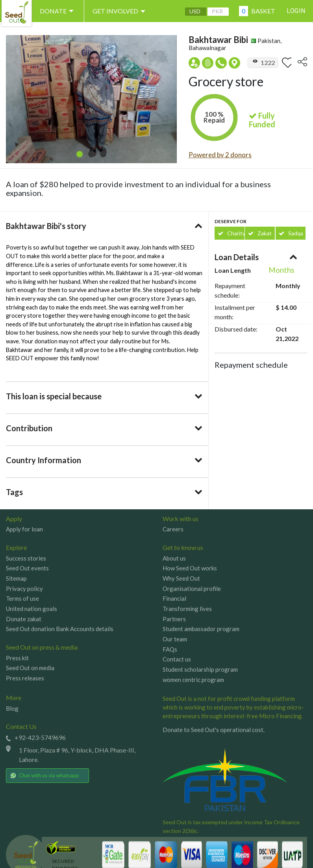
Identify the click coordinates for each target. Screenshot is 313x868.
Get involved (120, 11)
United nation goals (31, 609)
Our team (175, 639)
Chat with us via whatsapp (45, 775)
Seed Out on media (30, 668)
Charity (231, 233)
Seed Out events (27, 568)
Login (296, 11)
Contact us (177, 659)
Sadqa (291, 233)
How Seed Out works (190, 568)
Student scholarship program (200, 669)
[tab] (104, 226)
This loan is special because (54, 396)
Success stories (26, 558)
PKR (217, 11)
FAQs (170, 649)
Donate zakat (24, 619)
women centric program (193, 680)
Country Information (44, 460)
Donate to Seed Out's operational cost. (214, 730)
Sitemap (16, 578)
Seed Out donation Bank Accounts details (60, 629)
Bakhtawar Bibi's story (46, 226)
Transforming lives (187, 609)
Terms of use (22, 598)
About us (174, 558)
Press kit (17, 658)
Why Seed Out (181, 578)
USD (194, 11)
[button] (80, 154)
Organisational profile (192, 589)
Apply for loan (24, 529)
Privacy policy (24, 589)
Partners (174, 619)
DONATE (58, 11)
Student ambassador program (201, 629)
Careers (173, 529)
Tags (14, 492)
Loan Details (237, 257)
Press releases (25, 678)
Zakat (260, 233)
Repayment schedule (251, 365)
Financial (174, 598)
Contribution (29, 428)
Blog (12, 708)
